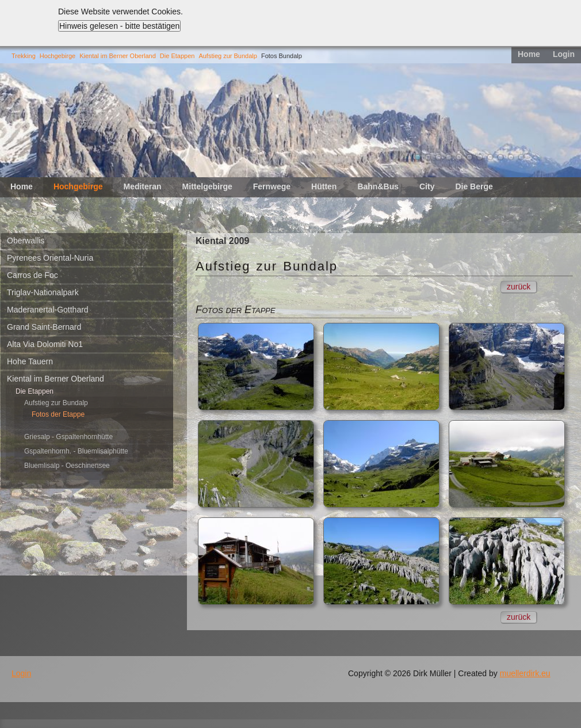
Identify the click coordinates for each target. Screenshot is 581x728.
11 (521, 157)
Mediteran (142, 186)
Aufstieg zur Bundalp (228, 56)
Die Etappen (177, 56)
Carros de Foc (33, 275)
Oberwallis (26, 241)
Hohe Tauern (30, 361)
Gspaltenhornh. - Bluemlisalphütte (76, 451)
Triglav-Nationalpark (43, 292)
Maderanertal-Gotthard (48, 310)
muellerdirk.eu (525, 673)
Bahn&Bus (378, 186)
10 (511, 157)
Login (564, 54)
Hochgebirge (58, 56)
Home (529, 54)
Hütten (324, 186)
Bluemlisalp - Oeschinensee (67, 466)
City (427, 186)
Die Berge (474, 186)
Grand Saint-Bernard (44, 327)
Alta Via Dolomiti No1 (45, 344)
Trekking (24, 56)
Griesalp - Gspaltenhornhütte (68, 437)
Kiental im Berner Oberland (118, 56)
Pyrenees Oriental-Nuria (50, 258)
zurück (519, 287)
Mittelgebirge (207, 186)
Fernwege (272, 186)
